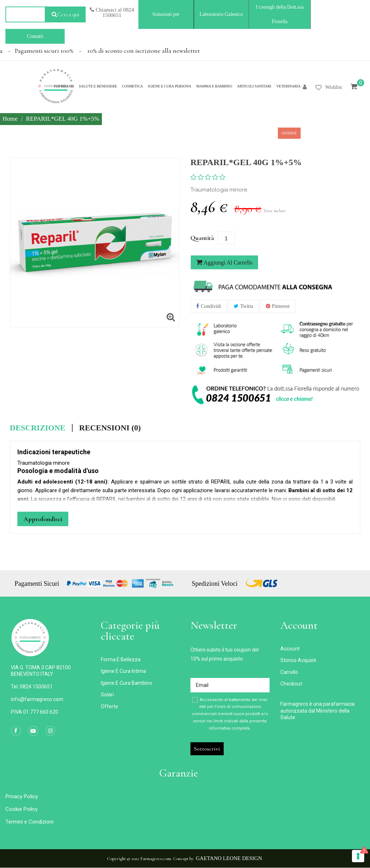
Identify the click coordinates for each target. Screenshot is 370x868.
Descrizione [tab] (38, 428)
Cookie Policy (21, 809)
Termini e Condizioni (29, 822)
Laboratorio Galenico (221, 14)
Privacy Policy (22, 796)
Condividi (211, 306)
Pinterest (281, 306)
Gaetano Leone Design (229, 858)
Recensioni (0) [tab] (110, 428)
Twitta (247, 306)
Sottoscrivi (207, 749)
